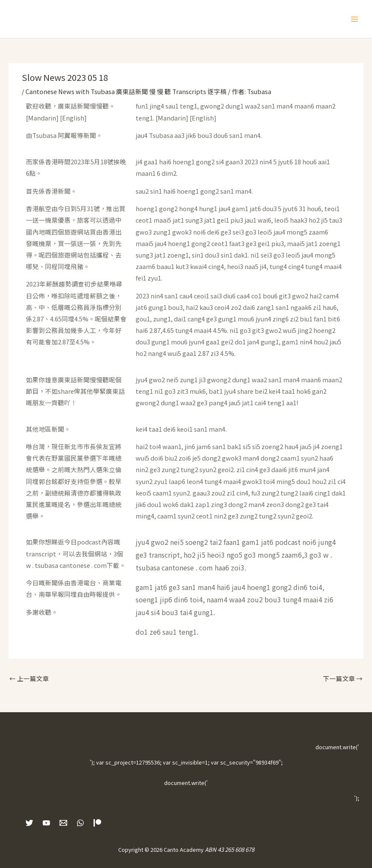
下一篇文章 (343, 678)
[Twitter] (29, 823)
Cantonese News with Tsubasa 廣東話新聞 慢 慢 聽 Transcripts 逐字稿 (126, 91)
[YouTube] (46, 823)
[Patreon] (97, 823)
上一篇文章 (29, 678)
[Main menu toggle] (355, 19)
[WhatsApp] (80, 823)
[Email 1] (63, 823)
